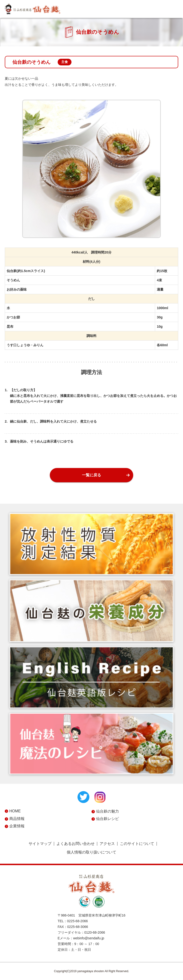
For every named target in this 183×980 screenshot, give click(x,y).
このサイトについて (137, 844)
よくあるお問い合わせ (76, 844)
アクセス (107, 844)
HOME (15, 811)
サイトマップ (40, 844)
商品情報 (17, 819)
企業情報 (17, 826)
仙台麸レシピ (107, 819)
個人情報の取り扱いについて (91, 852)
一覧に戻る (91, 475)
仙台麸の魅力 (107, 811)
